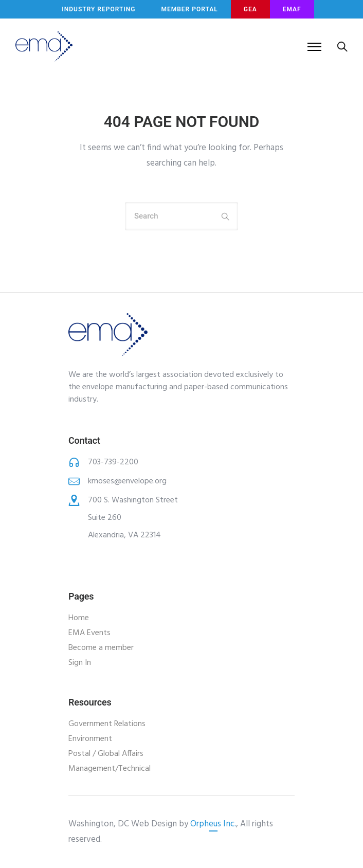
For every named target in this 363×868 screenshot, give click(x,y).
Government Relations (107, 724)
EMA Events (89, 633)
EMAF (292, 9)
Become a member (101, 648)
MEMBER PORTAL (189, 9)
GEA (250, 9)
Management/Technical (110, 769)
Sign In (80, 663)
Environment (90, 739)
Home (79, 618)
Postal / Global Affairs (106, 754)
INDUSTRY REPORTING (98, 9)
